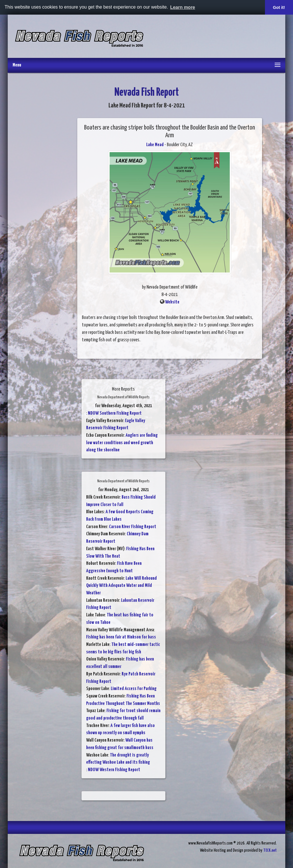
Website (172, 302)
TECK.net (270, 850)
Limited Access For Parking (134, 689)
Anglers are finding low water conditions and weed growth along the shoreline (122, 443)
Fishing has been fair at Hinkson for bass (121, 637)
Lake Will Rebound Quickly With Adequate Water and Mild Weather (121, 586)
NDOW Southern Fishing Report (115, 413)
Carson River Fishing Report (133, 527)
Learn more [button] (183, 7)
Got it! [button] (279, 7)
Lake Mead (155, 145)
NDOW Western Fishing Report (114, 770)
